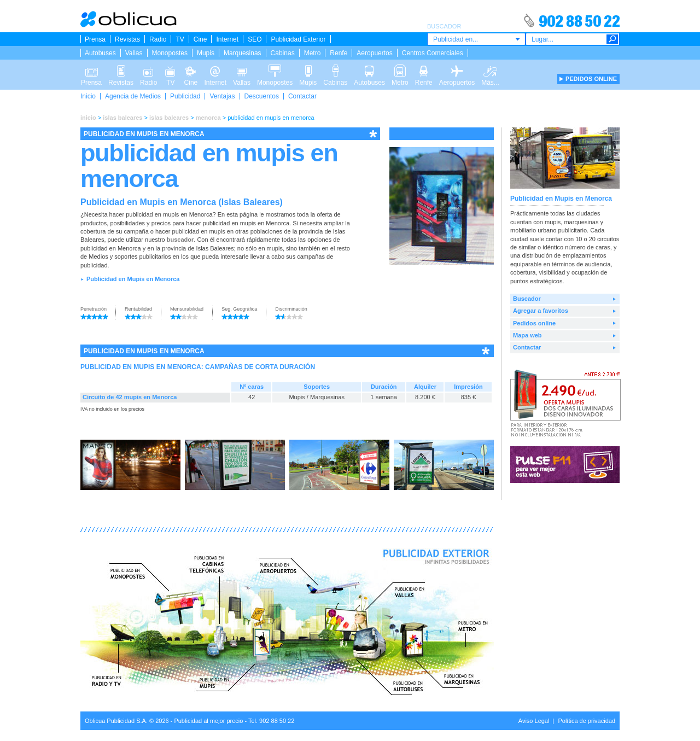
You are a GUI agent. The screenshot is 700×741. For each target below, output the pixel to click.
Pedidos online (534, 323)
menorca (208, 118)
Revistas (127, 39)
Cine (200, 39)
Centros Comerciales (433, 53)
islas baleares (122, 118)
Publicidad (185, 96)
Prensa (95, 39)
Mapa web (527, 335)
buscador (180, 240)
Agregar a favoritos (541, 311)
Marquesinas (243, 53)
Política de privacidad (587, 721)
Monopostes (170, 53)
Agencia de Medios (133, 96)
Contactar (302, 96)
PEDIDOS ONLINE (591, 79)
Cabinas (283, 53)
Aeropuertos (374, 53)
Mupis (206, 53)
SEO (255, 39)
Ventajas (222, 96)
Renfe (339, 53)
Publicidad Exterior (298, 39)
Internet (227, 39)
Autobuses (100, 53)
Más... (490, 70)
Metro (313, 53)
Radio (158, 39)
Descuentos (262, 96)
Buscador (527, 299)
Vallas (134, 53)
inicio (88, 118)
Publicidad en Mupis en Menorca (133, 279)
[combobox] (476, 39)
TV (180, 39)
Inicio (88, 96)
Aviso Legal (534, 721)
